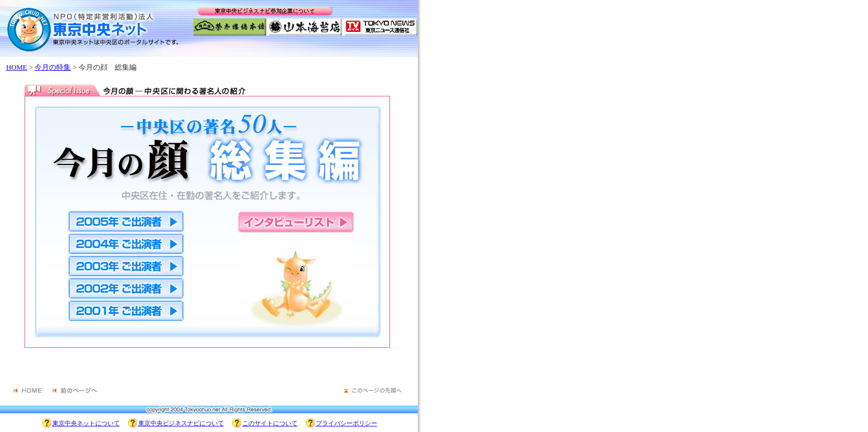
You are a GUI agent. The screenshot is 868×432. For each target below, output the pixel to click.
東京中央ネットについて (86, 423)
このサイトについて (270, 423)
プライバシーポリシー (347, 423)
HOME (17, 67)
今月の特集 (53, 67)
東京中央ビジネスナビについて (181, 423)
